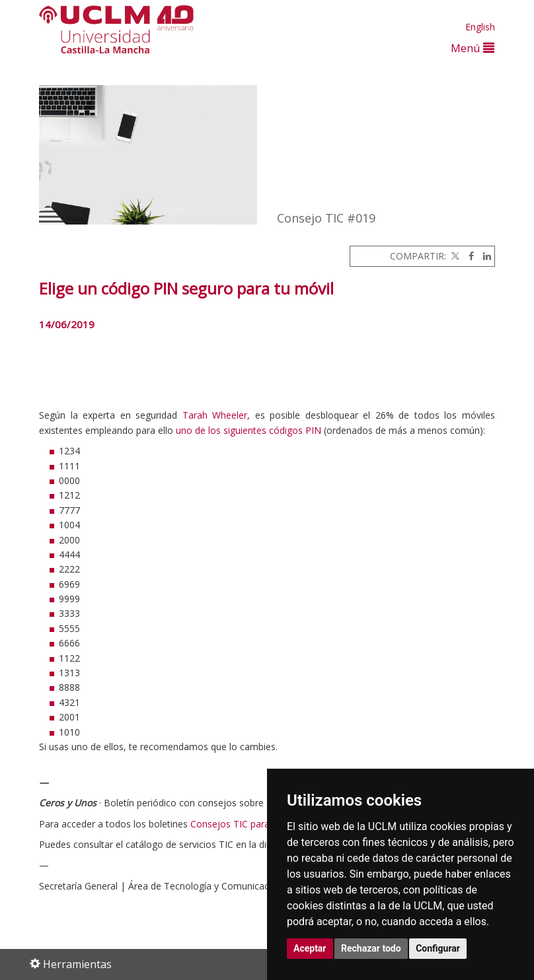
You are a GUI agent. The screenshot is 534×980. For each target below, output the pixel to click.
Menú (473, 48)
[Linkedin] (484, 256)
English (480, 27)
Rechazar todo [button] (371, 948)
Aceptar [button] (310, 948)
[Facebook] (468, 256)
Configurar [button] (438, 948)
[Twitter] (454, 256)
